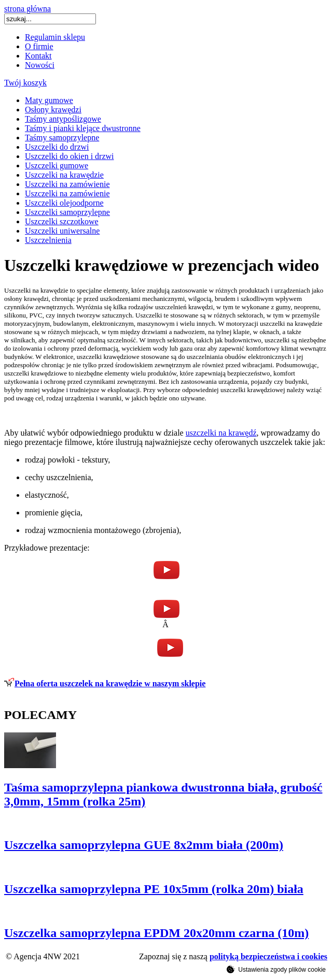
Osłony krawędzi (53, 110)
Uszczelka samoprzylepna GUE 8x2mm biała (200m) (144, 845)
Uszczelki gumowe (57, 165)
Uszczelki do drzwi (57, 147)
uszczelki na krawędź (221, 433)
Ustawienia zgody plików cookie (276, 969)
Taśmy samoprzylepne (62, 138)
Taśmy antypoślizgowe (63, 119)
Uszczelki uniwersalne (62, 231)
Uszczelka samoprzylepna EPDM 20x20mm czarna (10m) (156, 933)
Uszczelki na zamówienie (67, 184)
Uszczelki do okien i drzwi (70, 156)
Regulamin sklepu (55, 37)
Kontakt (38, 56)
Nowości (40, 65)
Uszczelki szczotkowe (62, 221)
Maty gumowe (49, 100)
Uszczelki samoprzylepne (67, 212)
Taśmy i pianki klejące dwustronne (83, 128)
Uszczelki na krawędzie (64, 175)
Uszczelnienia (48, 240)
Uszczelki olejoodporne (64, 203)
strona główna (27, 9)
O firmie (39, 46)
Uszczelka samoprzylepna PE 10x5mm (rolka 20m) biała (154, 889)
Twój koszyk (25, 83)
